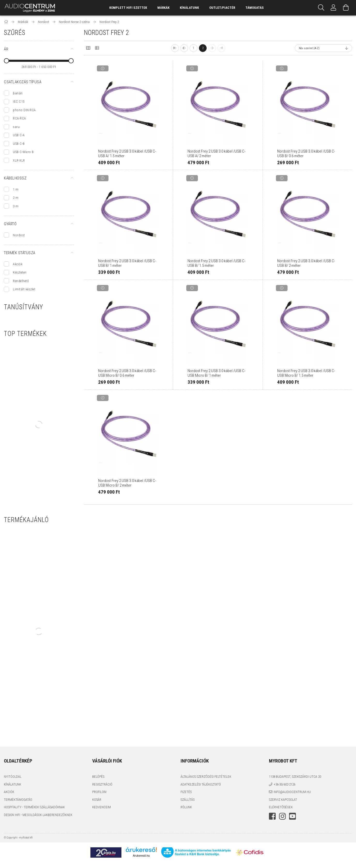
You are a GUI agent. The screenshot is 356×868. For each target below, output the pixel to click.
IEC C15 (19, 101)
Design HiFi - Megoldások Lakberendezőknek (38, 815)
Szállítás (188, 800)
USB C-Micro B (23, 152)
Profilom (99, 792)
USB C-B (19, 144)
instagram (282, 816)
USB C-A (19, 135)
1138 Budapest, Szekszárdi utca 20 (295, 777)
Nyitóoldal (13, 777)
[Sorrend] (323, 48)
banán (18, 93)
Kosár (97, 800)
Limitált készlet (24, 289)
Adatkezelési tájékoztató (201, 784)
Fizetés (186, 792)
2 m (16, 198)
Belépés (98, 777)
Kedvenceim (102, 807)
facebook (272, 816)
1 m (16, 189)
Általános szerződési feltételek (206, 777)
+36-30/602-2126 (284, 784)
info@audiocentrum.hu (292, 792)
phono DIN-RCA (24, 110)
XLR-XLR (19, 160)
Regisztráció (102, 784)
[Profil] (334, 8)
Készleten (20, 272)
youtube (292, 816)
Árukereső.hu (141, 856)
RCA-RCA (20, 118)
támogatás (255, 8)
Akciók (18, 264)
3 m (16, 206)
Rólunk (186, 807)
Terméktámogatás (18, 800)
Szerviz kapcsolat (283, 800)
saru (16, 127)
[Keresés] (321, 8)
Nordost (19, 235)
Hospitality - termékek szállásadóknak (34, 807)
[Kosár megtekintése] (346, 8)
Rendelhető (21, 281)
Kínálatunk (13, 784)
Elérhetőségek (281, 807)
